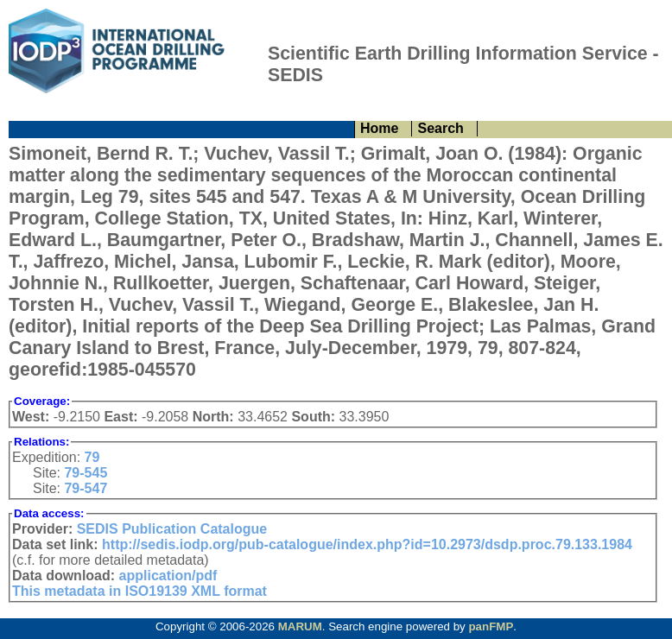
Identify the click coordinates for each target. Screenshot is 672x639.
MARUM (300, 626)
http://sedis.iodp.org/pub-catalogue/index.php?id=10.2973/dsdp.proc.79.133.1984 (367, 544)
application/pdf (168, 576)
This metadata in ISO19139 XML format (139, 591)
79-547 (86, 488)
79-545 (86, 473)
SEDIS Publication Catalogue (172, 529)
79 (92, 457)
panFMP (491, 626)
